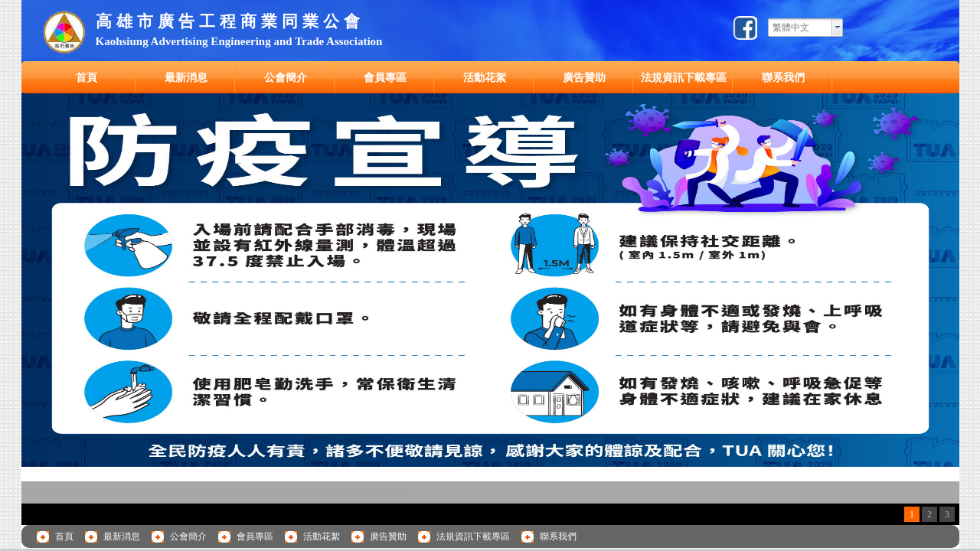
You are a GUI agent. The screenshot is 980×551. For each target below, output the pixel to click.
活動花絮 (485, 77)
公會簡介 (286, 77)
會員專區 (385, 77)
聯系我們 (783, 77)
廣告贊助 (584, 77)
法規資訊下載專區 (684, 77)
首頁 (87, 77)
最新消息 (186, 77)
